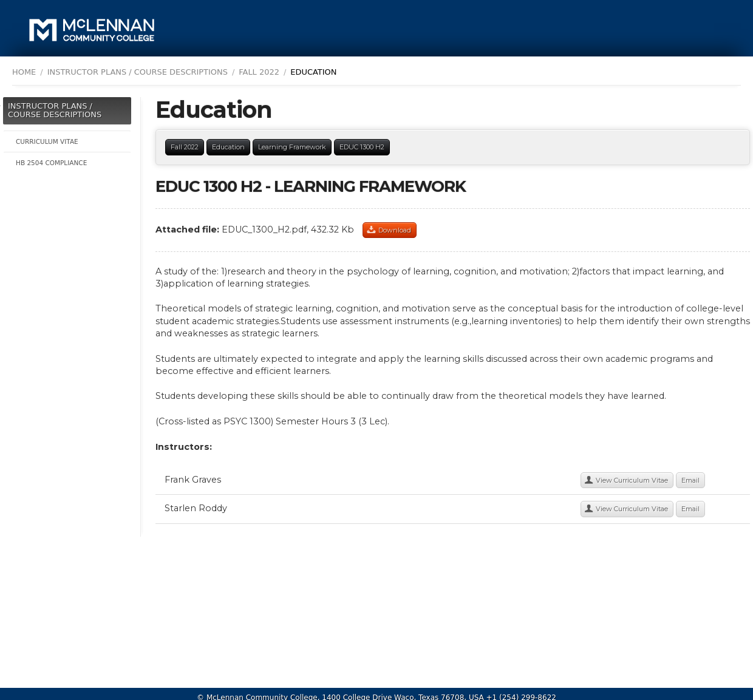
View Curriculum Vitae (632, 480)
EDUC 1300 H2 (362, 147)
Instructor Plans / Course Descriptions (55, 110)
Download (395, 230)
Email (690, 480)
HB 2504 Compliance (51, 163)
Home (24, 72)
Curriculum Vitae (47, 141)
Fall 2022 (259, 72)
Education (228, 147)
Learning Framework (292, 147)
